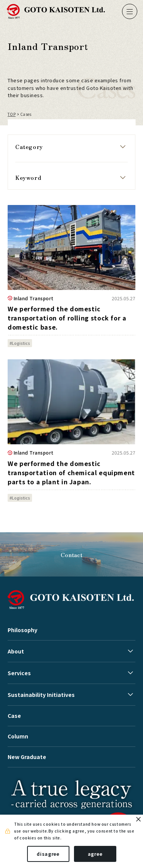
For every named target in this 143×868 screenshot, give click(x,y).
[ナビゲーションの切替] (130, 11)
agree (95, 854)
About (16, 651)
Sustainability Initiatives (41, 695)
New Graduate (27, 757)
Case (14, 716)
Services (19, 673)
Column (18, 736)
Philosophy (22, 630)
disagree (48, 854)
